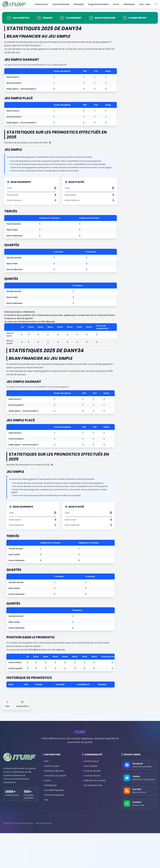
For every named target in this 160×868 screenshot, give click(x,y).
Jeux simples (90, 766)
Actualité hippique (53, 790)
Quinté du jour (42, 4)
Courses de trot (91, 776)
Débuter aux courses (94, 780)
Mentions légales (44, 823)
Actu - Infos (145, 4)
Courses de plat (91, 771)
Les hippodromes (92, 785)
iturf (46, 761)
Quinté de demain (61, 4)
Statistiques (129, 4)
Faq (45, 800)
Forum (116, 4)
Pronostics (79, 4)
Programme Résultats (98, 4)
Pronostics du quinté (54, 776)
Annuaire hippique (53, 795)
